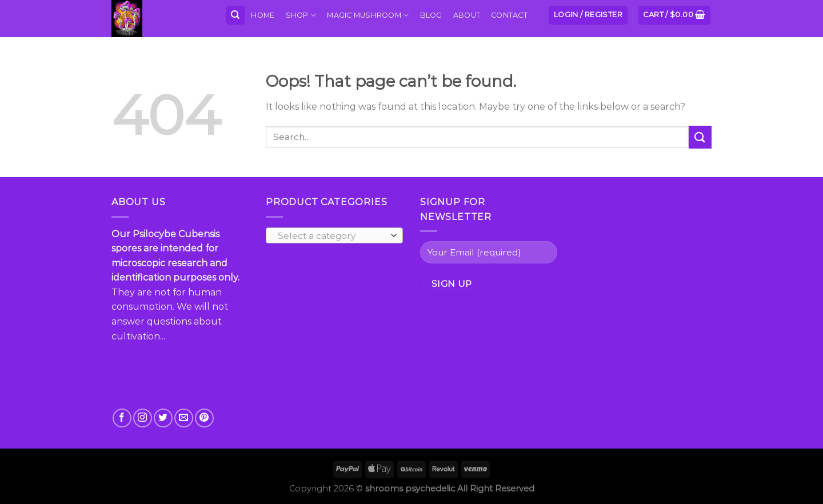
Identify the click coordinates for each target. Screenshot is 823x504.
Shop (301, 15)
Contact (509, 15)
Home (263, 15)
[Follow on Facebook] (122, 418)
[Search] (236, 15)
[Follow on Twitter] (163, 418)
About (467, 15)
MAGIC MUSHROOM (368, 15)
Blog (431, 15)
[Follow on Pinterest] (204, 418)
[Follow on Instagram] (143, 418)
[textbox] (332, 236)
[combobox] (334, 235)
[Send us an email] (184, 418)
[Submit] (700, 137)
